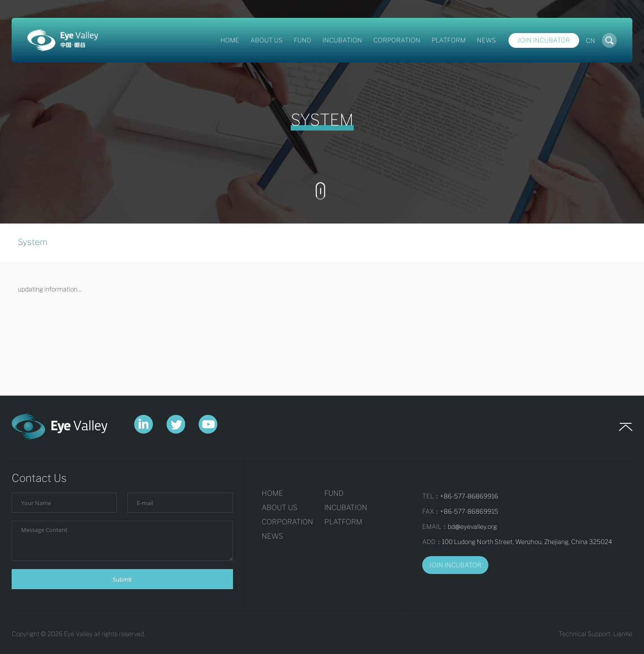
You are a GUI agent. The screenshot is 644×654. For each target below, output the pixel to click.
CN (591, 40)
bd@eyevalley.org (472, 526)
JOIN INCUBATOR (455, 565)
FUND (303, 40)
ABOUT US (267, 40)
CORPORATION (397, 40)
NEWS (486, 40)
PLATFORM (449, 40)
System (33, 242)
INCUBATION (342, 40)
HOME (230, 40)
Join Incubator (544, 40)
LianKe (623, 634)
